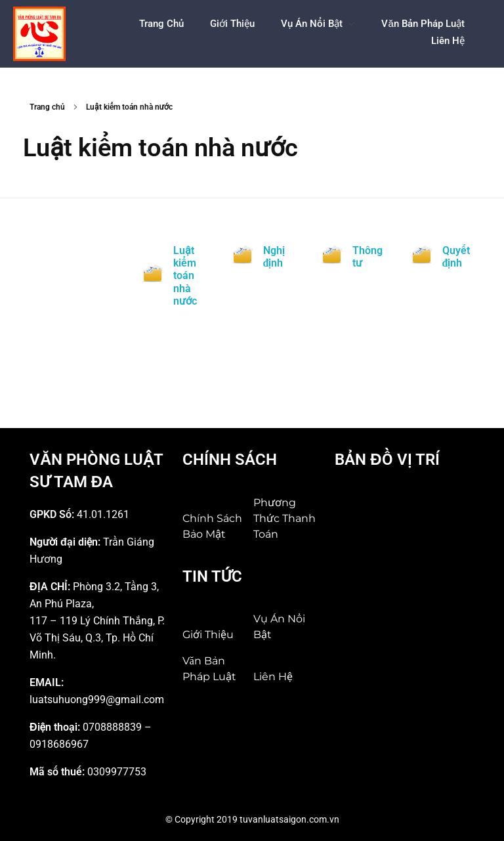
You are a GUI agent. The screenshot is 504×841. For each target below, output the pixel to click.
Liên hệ (273, 677)
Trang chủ (47, 107)
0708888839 (112, 727)
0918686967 (59, 744)
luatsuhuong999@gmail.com (97, 700)
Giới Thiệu (208, 635)
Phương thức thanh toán (284, 518)
